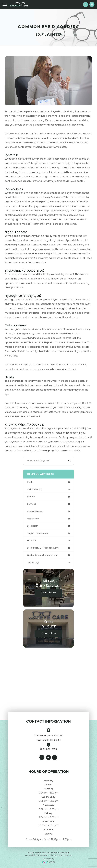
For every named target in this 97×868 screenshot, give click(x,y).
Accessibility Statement (36, 855)
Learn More (48, 592)
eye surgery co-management (43, 548)
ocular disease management (42, 555)
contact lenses (35, 511)
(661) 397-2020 (48, 749)
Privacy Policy (56, 855)
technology (33, 562)
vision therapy (35, 489)
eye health (33, 526)
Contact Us (49, 633)
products (32, 540)
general (31, 497)
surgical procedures (38, 533)
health (31, 482)
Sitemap (68, 855)
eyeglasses (33, 519)
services (32, 504)
